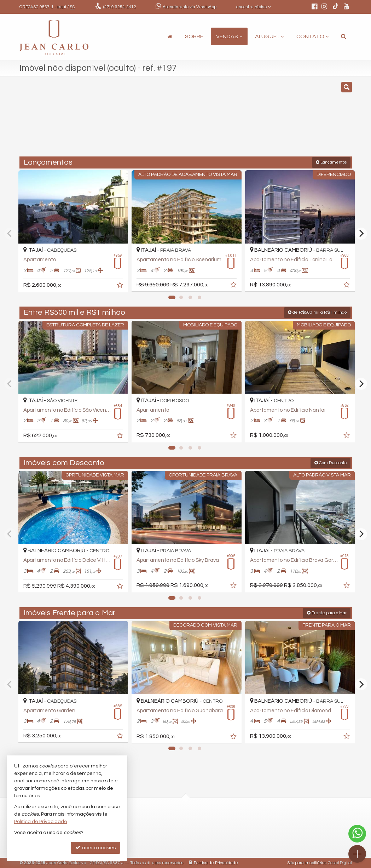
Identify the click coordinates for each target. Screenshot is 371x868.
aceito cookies (95, 848)
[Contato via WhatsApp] (357, 834)
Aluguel (269, 36)
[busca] (344, 36)
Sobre (194, 36)
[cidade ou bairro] (238, 120)
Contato (312, 36)
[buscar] (282, 120)
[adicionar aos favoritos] (118, 285)
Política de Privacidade (216, 863)
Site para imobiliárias (307, 863)
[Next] (361, 233)
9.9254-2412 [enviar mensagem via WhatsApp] (120, 7)
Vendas (229, 36)
